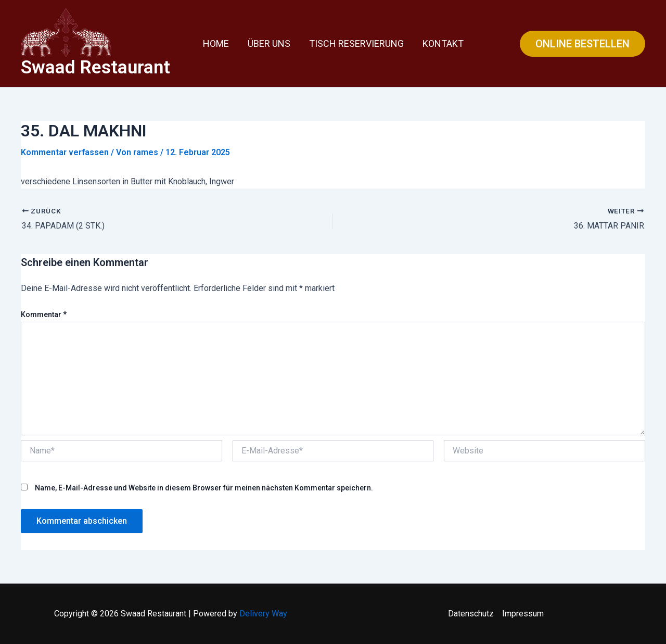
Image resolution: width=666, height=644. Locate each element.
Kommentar (44, 314)
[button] (582, 44)
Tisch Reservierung (356, 43)
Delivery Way (263, 614)
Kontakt (443, 43)
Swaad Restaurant (95, 67)
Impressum (523, 614)
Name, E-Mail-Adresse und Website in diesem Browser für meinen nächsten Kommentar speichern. (204, 488)
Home (216, 43)
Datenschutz (471, 614)
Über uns (269, 43)
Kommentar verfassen (65, 152)
